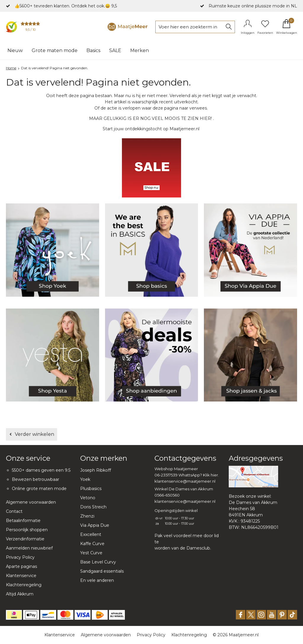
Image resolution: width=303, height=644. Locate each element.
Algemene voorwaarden (31, 502)
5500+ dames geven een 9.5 (41, 470)
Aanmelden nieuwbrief (29, 548)
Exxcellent (91, 534)
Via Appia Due (95, 525)
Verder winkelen (34, 434)
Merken (140, 50)
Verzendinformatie (25, 539)
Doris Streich (93, 507)
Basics (93, 50)
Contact (14, 511)
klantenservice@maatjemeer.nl (185, 481)
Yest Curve (91, 553)
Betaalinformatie (23, 521)
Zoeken (229, 27)
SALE (115, 50)
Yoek (85, 479)
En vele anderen (97, 580)
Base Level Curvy (98, 562)
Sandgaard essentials (102, 571)
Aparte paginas (21, 566)
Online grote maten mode (39, 489)
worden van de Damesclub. (183, 548)
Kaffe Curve (92, 544)
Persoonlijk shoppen (27, 530)
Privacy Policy (20, 557)
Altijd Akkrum (20, 594)
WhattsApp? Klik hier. (199, 475)
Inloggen (248, 33)
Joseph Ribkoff (96, 470)
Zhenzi (87, 516)
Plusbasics (91, 489)
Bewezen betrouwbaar (36, 479)
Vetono (88, 498)
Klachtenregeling (24, 585)
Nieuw (15, 50)
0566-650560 (167, 495)
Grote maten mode (55, 50)
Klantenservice (21, 576)
